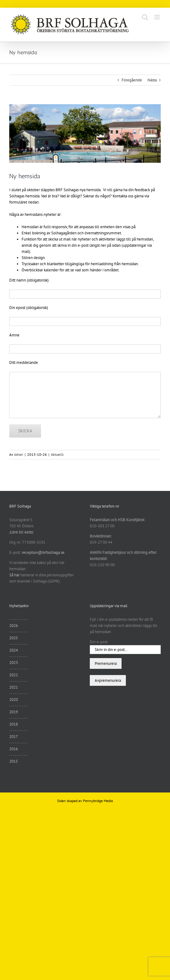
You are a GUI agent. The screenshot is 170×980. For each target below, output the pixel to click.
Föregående (132, 80)
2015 (14, 761)
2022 (14, 675)
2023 (14, 663)
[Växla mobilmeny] (158, 17)
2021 (14, 687)
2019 (14, 712)
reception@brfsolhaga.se (43, 552)
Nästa (152, 80)
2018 (14, 724)
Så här (14, 575)
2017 (14, 737)
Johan (19, 454)
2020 (14, 700)
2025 (14, 638)
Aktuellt (57, 454)
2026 (14, 626)
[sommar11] (85, 134)
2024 (14, 650)
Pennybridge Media (98, 801)
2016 (14, 749)
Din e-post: (99, 642)
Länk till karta (21, 532)
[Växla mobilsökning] (145, 17)
